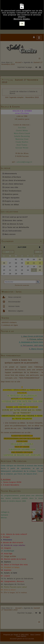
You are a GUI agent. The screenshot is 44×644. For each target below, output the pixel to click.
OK (22, 24)
